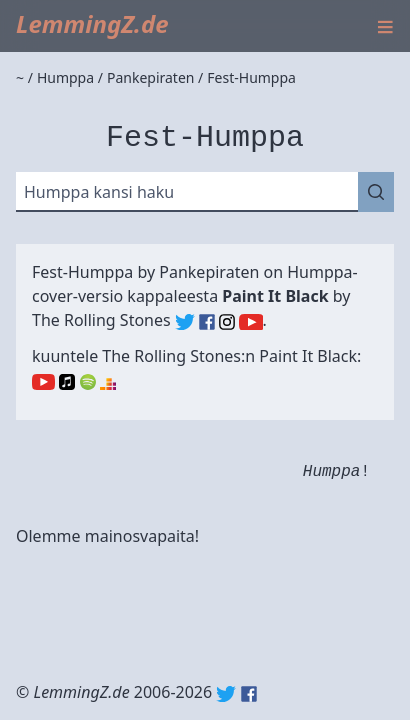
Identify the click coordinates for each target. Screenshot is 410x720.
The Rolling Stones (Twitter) (185, 322)
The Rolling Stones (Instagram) (227, 322)
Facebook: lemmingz (249, 694)
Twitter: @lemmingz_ (226, 694)
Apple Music (67, 382)
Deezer (108, 382)
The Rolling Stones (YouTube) (250, 322)
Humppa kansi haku (99, 192)
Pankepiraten (209, 272)
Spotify (88, 382)
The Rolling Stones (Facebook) (207, 322)
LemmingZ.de (92, 23)
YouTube (43, 382)
